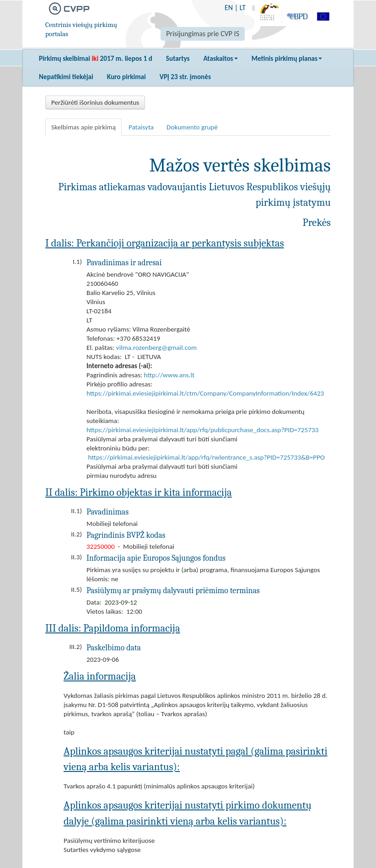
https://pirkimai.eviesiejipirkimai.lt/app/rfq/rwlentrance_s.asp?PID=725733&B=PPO (206, 457)
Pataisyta (141, 127)
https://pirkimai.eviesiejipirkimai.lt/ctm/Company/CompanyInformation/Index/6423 (205, 393)
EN (229, 8)
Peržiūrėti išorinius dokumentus (95, 102)
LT (243, 8)
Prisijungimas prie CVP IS (203, 34)
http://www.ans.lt (169, 375)
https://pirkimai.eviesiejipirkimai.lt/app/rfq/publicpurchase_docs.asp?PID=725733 (202, 430)
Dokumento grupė (192, 127)
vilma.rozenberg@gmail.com (156, 348)
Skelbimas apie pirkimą (83, 127)
